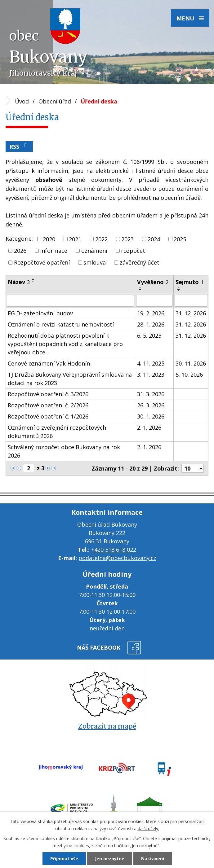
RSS (19, 146)
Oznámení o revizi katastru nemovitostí (61, 324)
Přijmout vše (64, 859)
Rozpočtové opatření (42, 262)
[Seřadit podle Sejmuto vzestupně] (179, 287)
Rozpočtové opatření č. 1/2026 (48, 416)
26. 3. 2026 (151, 405)
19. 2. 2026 (151, 313)
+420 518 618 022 (114, 550)
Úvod (22, 101)
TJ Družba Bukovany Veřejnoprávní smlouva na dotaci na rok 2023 (70, 379)
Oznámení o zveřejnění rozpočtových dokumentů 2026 (57, 432)
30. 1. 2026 (151, 416)
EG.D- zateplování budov (40, 313)
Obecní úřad (55, 101)
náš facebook (99, 647)
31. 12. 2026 (191, 313)
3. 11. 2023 (151, 375)
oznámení (94, 251)
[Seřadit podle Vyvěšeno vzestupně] (140, 287)
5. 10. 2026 (189, 375)
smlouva (95, 262)
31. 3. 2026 (151, 394)
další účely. (148, 829)
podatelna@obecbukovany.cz (117, 558)
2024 (154, 239)
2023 (127, 239)
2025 (180, 239)
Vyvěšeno (153, 282)
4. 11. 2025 (151, 363)
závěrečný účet (140, 262)
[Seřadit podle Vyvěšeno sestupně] (140, 290)
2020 (49, 239)
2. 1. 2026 (149, 427)
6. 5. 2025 (149, 335)
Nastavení (153, 859)
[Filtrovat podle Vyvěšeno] (154, 301)
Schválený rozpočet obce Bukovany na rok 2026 (64, 451)
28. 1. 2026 (151, 324)
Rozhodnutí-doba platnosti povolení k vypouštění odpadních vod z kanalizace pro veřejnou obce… (65, 344)
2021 (75, 239)
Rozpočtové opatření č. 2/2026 (48, 405)
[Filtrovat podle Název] (70, 301)
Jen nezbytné (110, 859)
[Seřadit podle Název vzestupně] (33, 279)
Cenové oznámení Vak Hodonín (49, 363)
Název (19, 282)
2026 (20, 251)
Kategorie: (19, 239)
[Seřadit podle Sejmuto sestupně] (179, 290)
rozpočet (133, 251)
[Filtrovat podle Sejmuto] (191, 301)
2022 (101, 239)
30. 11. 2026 (191, 363)
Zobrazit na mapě (107, 726)
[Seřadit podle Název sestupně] (33, 282)
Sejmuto (189, 282)
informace (54, 251)
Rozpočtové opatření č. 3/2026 (48, 394)
